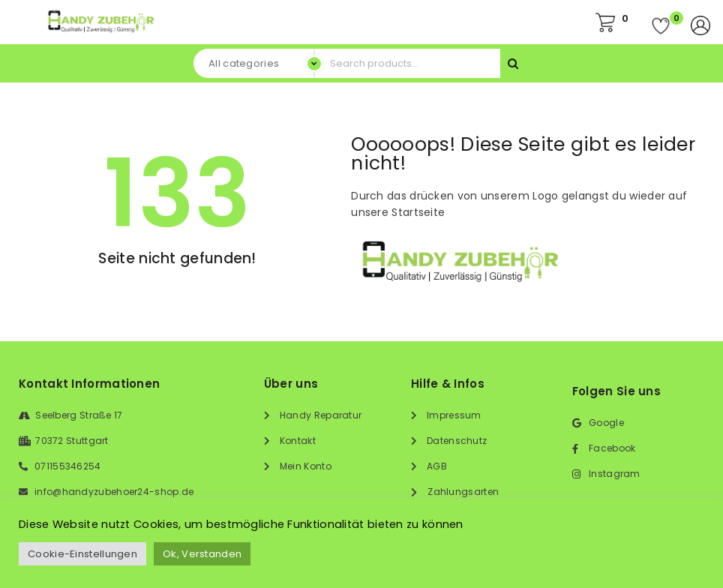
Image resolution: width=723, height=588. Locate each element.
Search (515, 63)
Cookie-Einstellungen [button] (82, 554)
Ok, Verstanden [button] (202, 554)
